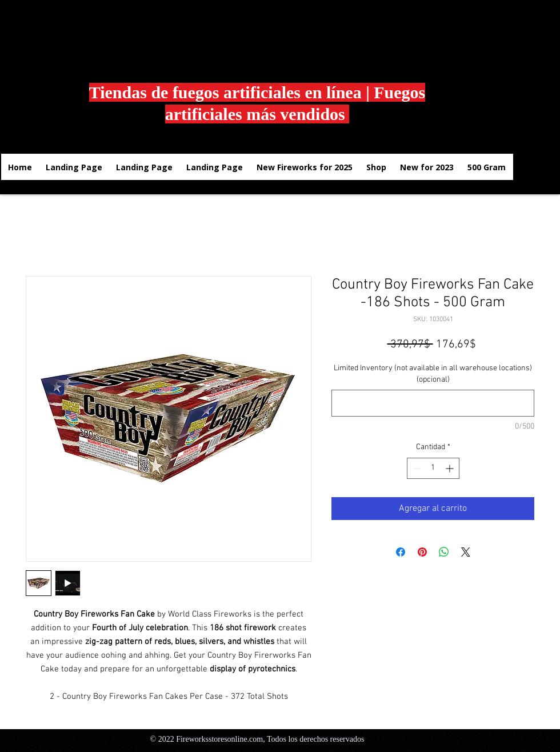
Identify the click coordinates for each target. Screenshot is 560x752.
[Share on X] (466, 552)
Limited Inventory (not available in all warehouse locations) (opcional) (433, 374)
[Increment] (451, 468)
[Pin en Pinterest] (422, 552)
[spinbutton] (433, 468)
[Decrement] (416, 468)
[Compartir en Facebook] (401, 552)
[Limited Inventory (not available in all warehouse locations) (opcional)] (433, 403)
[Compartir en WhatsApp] (444, 552)
